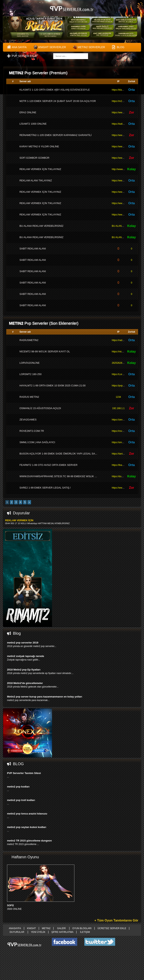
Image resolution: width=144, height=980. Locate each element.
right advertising (72, 490)
